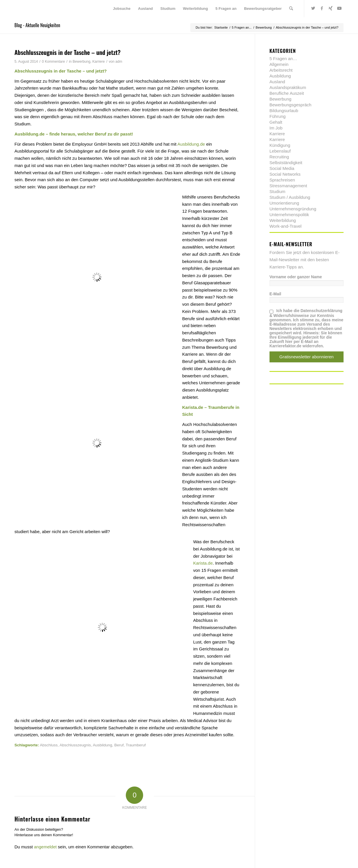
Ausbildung (103, 745)
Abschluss (49, 745)
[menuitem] (122, 9)
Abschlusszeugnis (75, 745)
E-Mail (275, 294)
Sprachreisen (282, 180)
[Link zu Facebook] (322, 8)
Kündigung (280, 145)
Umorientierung (284, 203)
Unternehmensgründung (293, 209)
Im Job (276, 128)
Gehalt (276, 122)
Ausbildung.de (191, 144)
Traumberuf (136, 745)
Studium (277, 191)
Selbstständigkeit (286, 163)
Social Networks (285, 174)
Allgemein (279, 64)
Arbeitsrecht (281, 70)
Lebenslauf (280, 151)
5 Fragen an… (283, 59)
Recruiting (279, 157)
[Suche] (291, 9)
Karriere (98, 62)
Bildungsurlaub (284, 111)
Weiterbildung (283, 220)
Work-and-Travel (286, 226)
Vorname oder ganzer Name (296, 277)
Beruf (119, 745)
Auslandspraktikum (288, 87)
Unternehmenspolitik (289, 215)
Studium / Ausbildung (290, 197)
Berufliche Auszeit (287, 93)
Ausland (277, 82)
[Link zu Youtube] (339, 8)
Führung (278, 116)
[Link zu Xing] (331, 8)
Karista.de (203, 563)
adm (119, 62)
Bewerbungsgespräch (290, 105)
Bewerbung (81, 62)
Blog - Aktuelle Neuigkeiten (37, 25)
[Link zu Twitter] (313, 8)
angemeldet (45, 847)
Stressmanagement (288, 186)
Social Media (282, 168)
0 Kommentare (53, 62)
